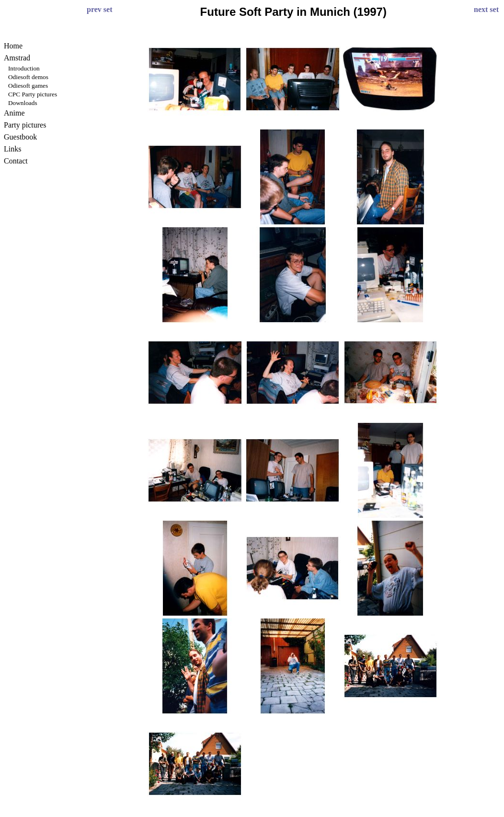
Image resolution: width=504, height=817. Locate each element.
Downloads (23, 103)
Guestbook (20, 137)
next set (486, 9)
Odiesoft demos (28, 77)
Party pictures (25, 125)
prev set (99, 9)
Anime (14, 113)
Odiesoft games (28, 86)
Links (12, 149)
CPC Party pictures (33, 94)
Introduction (24, 68)
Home (13, 46)
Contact (16, 161)
